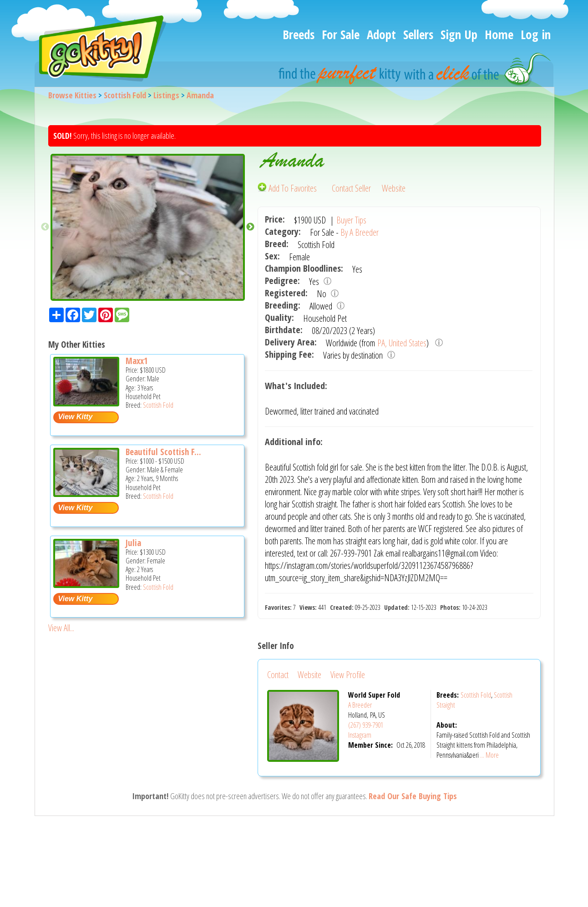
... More (489, 755)
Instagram (360, 735)
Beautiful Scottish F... (163, 452)
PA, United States (402, 343)
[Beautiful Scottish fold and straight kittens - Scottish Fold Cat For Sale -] (86, 494)
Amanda (200, 95)
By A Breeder (360, 232)
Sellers (418, 34)
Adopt (381, 34)
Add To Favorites (288, 188)
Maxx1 (137, 361)
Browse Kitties (72, 95)
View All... (61, 628)
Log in (536, 34)
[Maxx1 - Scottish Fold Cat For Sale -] (86, 403)
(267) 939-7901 (366, 725)
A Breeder (360, 705)
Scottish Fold (125, 95)
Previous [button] (45, 227)
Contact (278, 675)
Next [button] (250, 227)
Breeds (299, 34)
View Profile (348, 675)
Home (499, 34)
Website (394, 188)
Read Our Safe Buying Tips (413, 796)
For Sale (341, 34)
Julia (133, 543)
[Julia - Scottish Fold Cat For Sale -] (86, 585)
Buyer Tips (351, 220)
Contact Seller (351, 188)
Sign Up (459, 34)
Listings (166, 95)
